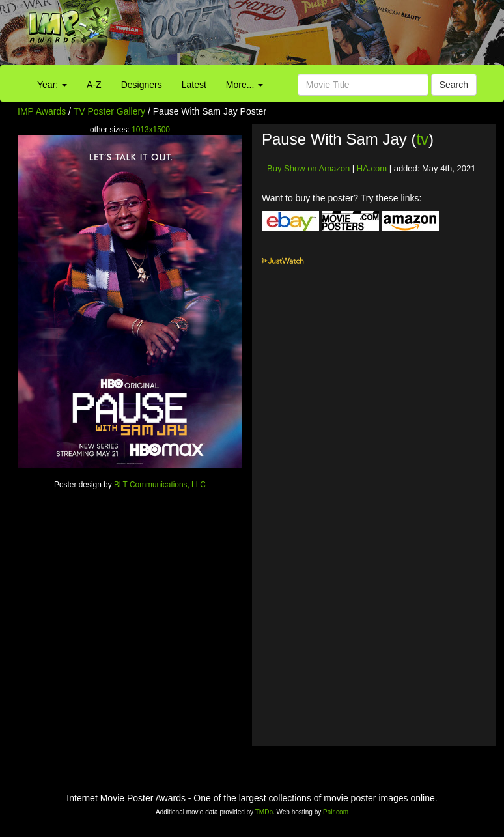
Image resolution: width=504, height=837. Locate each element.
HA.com (372, 168)
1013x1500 (151, 130)
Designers (142, 85)
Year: (52, 85)
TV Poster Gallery (109, 111)
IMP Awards (42, 111)
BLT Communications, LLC (160, 485)
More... (245, 85)
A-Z (94, 85)
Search (454, 85)
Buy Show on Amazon (308, 168)
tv (422, 139)
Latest (194, 85)
